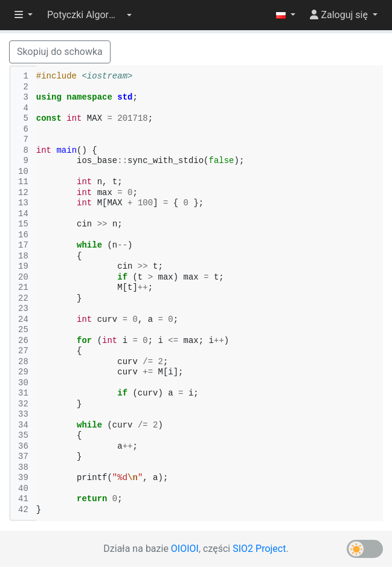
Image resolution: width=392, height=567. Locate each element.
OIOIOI (185, 549)
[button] (89, 15)
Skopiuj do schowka (60, 52)
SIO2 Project (259, 549)
